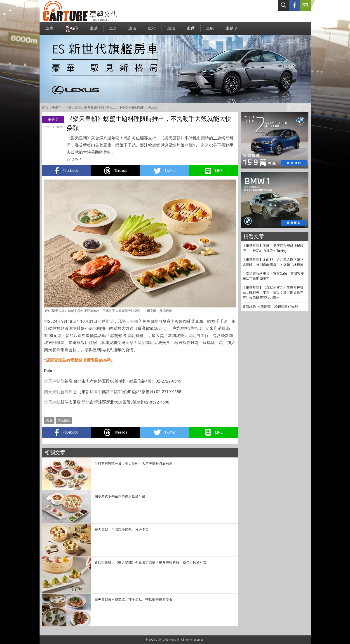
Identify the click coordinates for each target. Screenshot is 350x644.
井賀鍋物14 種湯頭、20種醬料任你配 (270, 307)
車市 (132, 31)
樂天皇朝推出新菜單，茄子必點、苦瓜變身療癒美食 (133, 600)
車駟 (210, 31)
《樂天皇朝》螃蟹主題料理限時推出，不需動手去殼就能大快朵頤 (111, 107)
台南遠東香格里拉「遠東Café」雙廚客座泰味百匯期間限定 (273, 276)
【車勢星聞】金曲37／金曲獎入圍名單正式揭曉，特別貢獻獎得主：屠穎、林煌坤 (273, 262)
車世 (191, 31)
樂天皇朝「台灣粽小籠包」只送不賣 (122, 530)
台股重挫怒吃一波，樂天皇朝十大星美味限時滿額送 (133, 464)
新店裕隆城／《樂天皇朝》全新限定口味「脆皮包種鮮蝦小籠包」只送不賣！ (152, 563)
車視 (152, 31)
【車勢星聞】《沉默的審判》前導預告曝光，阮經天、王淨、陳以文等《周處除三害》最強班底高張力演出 (273, 293)
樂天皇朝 (130, 321)
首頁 (45, 107)
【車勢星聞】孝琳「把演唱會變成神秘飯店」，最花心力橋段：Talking (273, 248)
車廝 (49, 31)
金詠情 (77, 159)
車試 (94, 31)
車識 (171, 31)
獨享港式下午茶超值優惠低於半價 (120, 496)
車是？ (232, 31)
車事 (113, 31)
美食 (49, 420)
